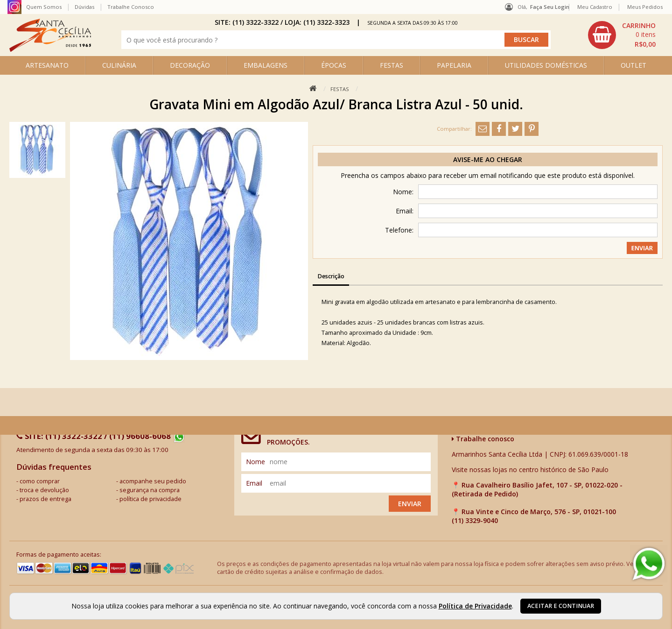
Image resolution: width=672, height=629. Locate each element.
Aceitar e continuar (561, 606)
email (254, 483)
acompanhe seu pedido (153, 481)
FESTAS (392, 65)
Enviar (410, 504)
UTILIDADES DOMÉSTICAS (546, 65)
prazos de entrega (45, 499)
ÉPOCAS (334, 65)
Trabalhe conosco (483, 439)
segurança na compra (150, 490)
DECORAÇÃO (190, 65)
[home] (50, 49)
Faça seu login (550, 7)
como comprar (40, 481)
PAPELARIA (454, 65)
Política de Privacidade (475, 606)
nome (255, 462)
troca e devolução (44, 490)
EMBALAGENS (266, 65)
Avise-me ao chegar (488, 159)
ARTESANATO (47, 65)
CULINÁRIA (119, 65)
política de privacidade (150, 499)
